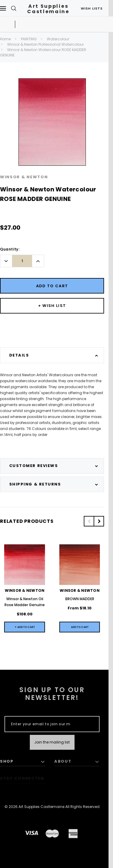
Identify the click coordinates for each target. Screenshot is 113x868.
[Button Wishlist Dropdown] (52, 306)
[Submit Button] (52, 742)
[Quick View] (80, 627)
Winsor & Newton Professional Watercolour (45, 44)
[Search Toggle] (14, 8)
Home (5, 39)
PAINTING (29, 39)
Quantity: (10, 249)
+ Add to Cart (25, 627)
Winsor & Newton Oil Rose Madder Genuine (25, 602)
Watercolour (58, 39)
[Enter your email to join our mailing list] (41, 724)
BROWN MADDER (80, 599)
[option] (52, 122)
